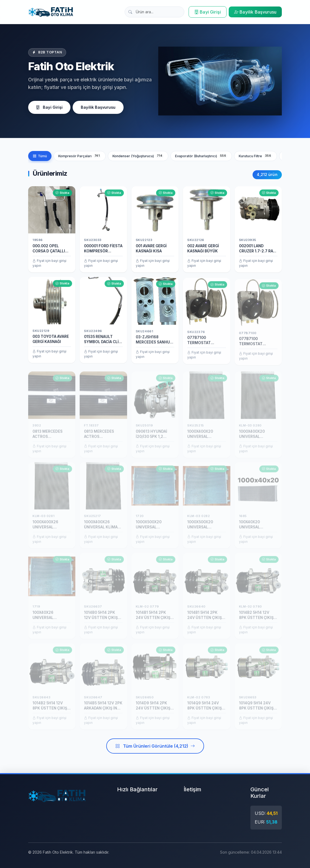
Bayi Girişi (208, 12)
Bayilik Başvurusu (255, 12)
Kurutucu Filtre (256, 156)
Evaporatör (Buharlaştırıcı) (201, 156)
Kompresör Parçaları (80, 156)
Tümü (40, 156)
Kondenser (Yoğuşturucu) (138, 156)
